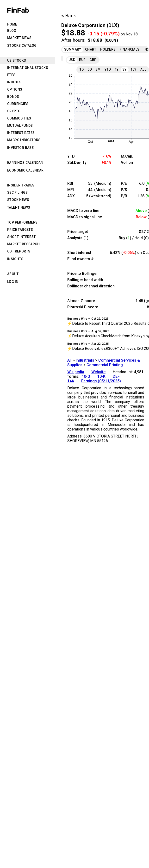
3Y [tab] (125, 69)
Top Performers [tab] (22, 222)
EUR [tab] (82, 60)
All (69, 360)
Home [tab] (12, 24)
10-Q (86, 376)
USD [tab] (72, 60)
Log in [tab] (13, 282)
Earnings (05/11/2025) (101, 381)
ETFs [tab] (11, 75)
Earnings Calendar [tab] (25, 163)
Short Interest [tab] (22, 237)
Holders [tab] (108, 49)
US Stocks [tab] (17, 60)
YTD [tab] (108, 69)
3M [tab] (98, 69)
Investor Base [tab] (20, 148)
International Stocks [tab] (28, 68)
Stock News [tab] (18, 200)
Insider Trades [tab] (21, 185)
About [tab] (13, 274)
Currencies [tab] (18, 104)
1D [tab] (81, 69)
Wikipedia (76, 372)
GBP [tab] (93, 60)
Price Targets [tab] (20, 230)
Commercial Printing (105, 365)
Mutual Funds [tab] (20, 126)
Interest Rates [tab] (21, 133)
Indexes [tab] (14, 82)
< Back (69, 16)
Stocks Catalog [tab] (22, 46)
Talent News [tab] (19, 207)
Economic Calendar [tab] (25, 170)
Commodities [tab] (19, 118)
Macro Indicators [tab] (24, 140)
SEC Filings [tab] (17, 192)
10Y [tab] (133, 69)
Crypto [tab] (14, 111)
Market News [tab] (19, 38)
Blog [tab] (12, 31)
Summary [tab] (73, 49)
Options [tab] (15, 89)
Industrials (85, 360)
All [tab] (143, 69)
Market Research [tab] (23, 244)
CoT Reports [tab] (19, 251)
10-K (101, 376)
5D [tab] (90, 69)
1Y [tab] (117, 69)
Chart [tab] (91, 49)
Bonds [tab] (13, 97)
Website (98, 372)
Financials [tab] (130, 49)
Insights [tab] (15, 259)
